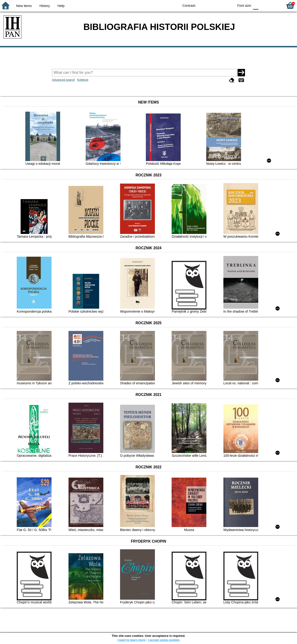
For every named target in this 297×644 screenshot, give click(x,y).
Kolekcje (83, 80)
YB (220, 5)
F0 (256, 5)
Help (61, 6)
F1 (264, 5)
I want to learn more (131, 640)
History (45, 6)
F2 (274, 5)
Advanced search (64, 80)
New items (24, 6)
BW (211, 5)
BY (229, 5)
